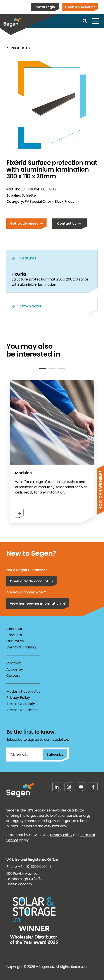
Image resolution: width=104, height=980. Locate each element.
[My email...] (25, 755)
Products (20, 48)
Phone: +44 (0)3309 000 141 (29, 867)
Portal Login (45, 7)
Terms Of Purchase (23, 710)
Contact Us (69, 223)
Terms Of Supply (21, 704)
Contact (14, 663)
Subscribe (55, 754)
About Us (14, 629)
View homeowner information (38, 603)
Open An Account (80, 7)
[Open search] (85, 21)
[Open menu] (95, 21)
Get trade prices (27, 223)
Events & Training (21, 647)
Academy (15, 669)
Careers (13, 676)
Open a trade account (32, 581)
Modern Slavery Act (23, 692)
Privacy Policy (18, 698)
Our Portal (15, 641)
